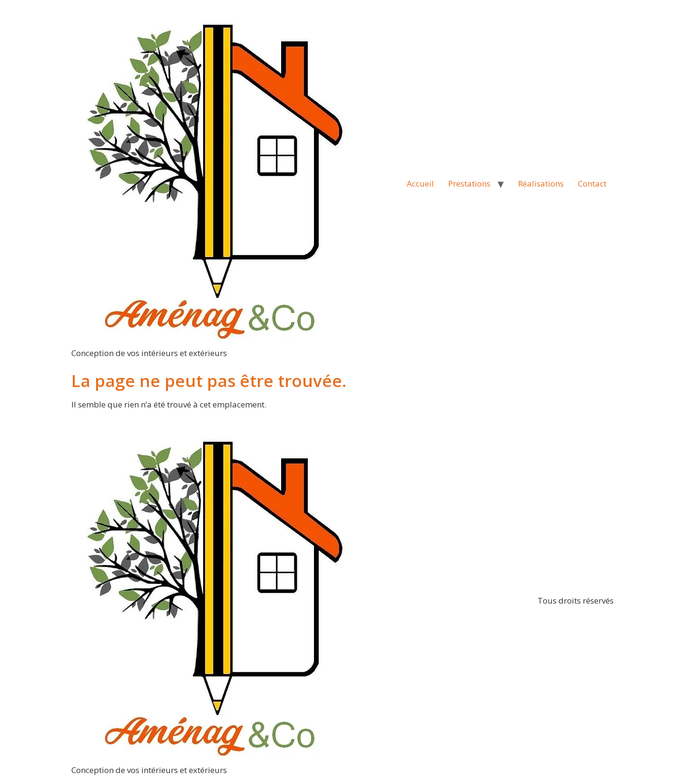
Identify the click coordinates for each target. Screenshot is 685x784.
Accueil (420, 184)
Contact (592, 184)
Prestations (469, 184)
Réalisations (541, 184)
